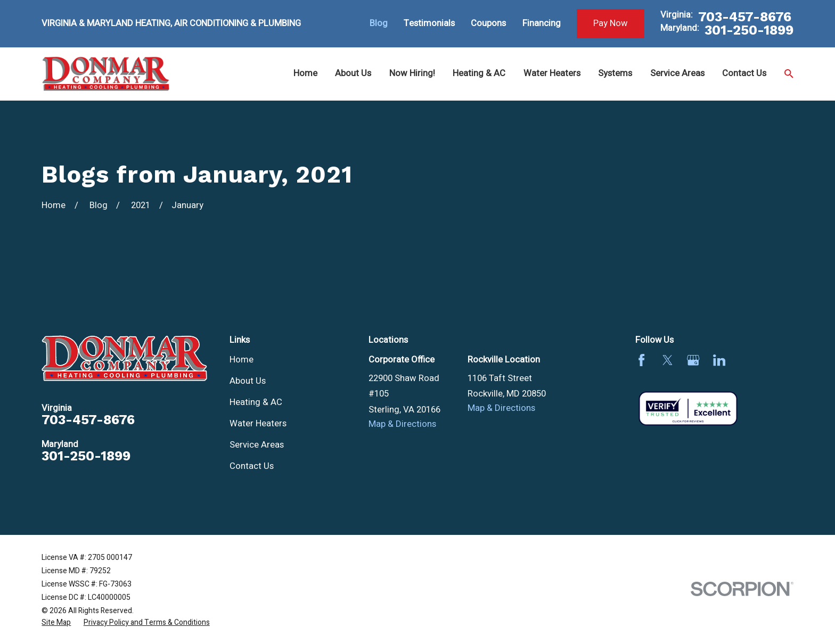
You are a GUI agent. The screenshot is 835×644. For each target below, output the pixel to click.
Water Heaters (258, 424)
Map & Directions (402, 424)
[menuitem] (56, 622)
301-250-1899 (749, 30)
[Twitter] (668, 360)
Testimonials (429, 23)
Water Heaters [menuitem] (552, 73)
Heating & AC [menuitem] (479, 73)
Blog (379, 23)
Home (242, 360)
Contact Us (252, 466)
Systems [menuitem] (615, 73)
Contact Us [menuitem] (744, 73)
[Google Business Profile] (693, 360)
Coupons (488, 23)
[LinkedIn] (719, 360)
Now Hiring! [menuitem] (412, 73)
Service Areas (257, 445)
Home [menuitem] (305, 73)
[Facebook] (641, 360)
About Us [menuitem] (353, 73)
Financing (542, 23)
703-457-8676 (745, 17)
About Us (248, 381)
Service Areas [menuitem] (677, 73)
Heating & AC (256, 402)
